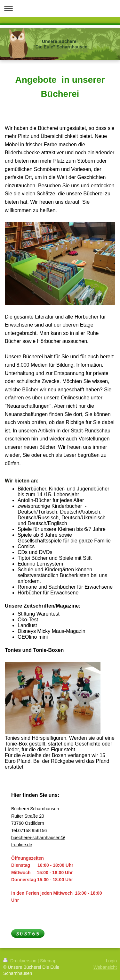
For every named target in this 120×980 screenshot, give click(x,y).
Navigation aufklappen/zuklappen (60, 9)
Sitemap (48, 961)
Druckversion (20, 961)
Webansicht (105, 967)
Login (111, 961)
